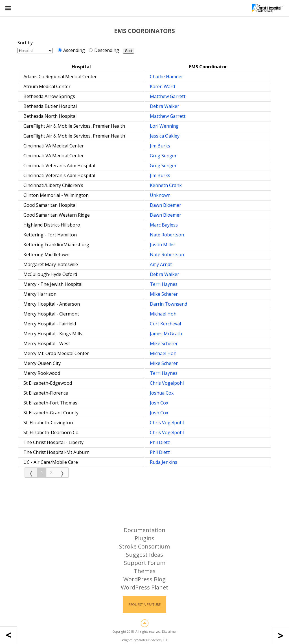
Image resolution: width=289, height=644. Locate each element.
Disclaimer (169, 631)
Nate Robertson (167, 235)
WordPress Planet (144, 587)
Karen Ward (162, 86)
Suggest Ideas (144, 555)
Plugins (144, 538)
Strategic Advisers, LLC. (153, 640)
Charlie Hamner (167, 77)
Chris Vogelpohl (167, 383)
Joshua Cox (162, 393)
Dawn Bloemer (166, 205)
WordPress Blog (144, 579)
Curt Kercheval (165, 324)
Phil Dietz (160, 442)
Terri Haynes (164, 284)
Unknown (160, 195)
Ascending (71, 50)
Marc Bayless (164, 225)
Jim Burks (160, 146)
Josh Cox (159, 403)
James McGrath (166, 334)
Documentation (144, 530)
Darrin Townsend (168, 304)
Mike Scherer (164, 294)
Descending (104, 50)
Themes (145, 571)
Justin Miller (163, 245)
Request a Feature (144, 605)
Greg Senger (163, 156)
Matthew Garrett (168, 96)
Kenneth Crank (166, 185)
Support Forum (145, 563)
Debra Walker (165, 106)
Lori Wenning (164, 126)
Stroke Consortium (144, 546)
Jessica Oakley (165, 136)
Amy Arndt (161, 264)
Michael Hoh (163, 314)
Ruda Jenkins (164, 462)
